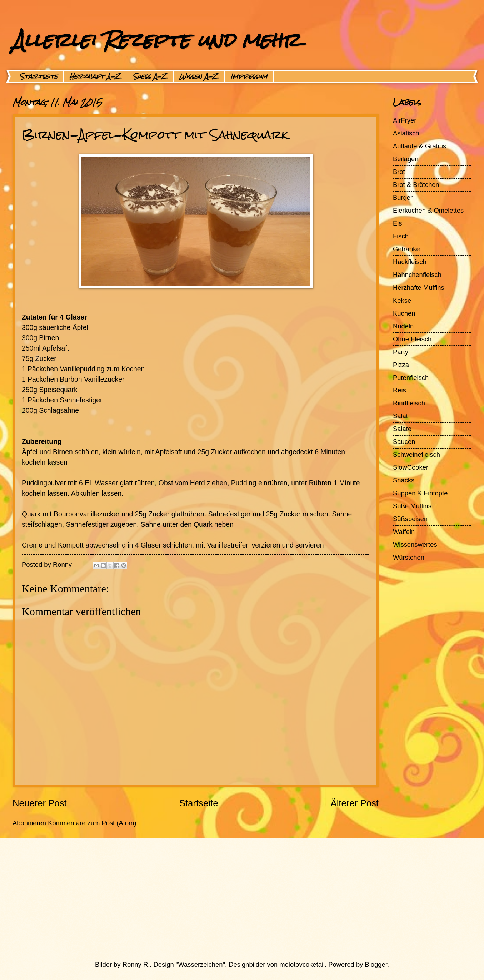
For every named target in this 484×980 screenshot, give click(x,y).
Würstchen (409, 557)
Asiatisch (406, 133)
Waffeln (404, 532)
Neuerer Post (40, 803)
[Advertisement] (225, 899)
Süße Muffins (412, 506)
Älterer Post (355, 803)
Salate (402, 429)
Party (401, 352)
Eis (398, 223)
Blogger (376, 964)
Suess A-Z (150, 76)
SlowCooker (411, 467)
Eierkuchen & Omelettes (428, 210)
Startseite (39, 76)
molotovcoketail (302, 964)
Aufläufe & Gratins (420, 146)
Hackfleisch (410, 262)
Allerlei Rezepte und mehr (156, 40)
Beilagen (406, 159)
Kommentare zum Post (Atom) (92, 823)
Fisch (401, 236)
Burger (403, 197)
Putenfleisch (411, 378)
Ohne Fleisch (412, 339)
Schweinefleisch (416, 454)
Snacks (404, 480)
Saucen (404, 442)
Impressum (249, 76)
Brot (399, 172)
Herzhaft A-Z (95, 76)
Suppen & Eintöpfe (420, 493)
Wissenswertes (415, 545)
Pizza (401, 365)
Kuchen (404, 313)
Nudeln (403, 326)
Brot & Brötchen (416, 185)
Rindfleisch (409, 403)
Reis (400, 390)
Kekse (402, 300)
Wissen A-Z (199, 76)
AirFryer (405, 120)
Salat (400, 416)
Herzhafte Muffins (419, 288)
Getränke (406, 249)
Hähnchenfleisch (417, 275)
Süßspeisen (410, 519)
